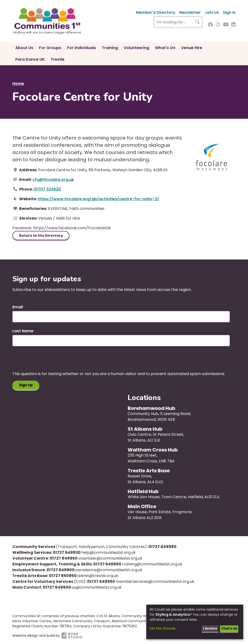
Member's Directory (156, 12)
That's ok (228, 628)
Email (18, 308)
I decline (207, 628)
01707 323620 (47, 189)
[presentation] (49, 362)
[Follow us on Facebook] (210, 25)
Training (110, 48)
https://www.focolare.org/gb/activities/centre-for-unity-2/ (98, 199)
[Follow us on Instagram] (218, 25)
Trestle (58, 59)
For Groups (50, 48)
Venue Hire (192, 48)
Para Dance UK (30, 59)
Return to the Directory (43, 236)
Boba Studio (72, 637)
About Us (24, 48)
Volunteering (136, 48)
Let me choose (163, 628)
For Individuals (81, 48)
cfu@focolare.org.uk (53, 180)
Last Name (23, 332)
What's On (165, 48)
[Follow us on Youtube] (226, 25)
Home (18, 84)
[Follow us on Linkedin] (233, 25)
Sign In (229, 12)
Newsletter (190, 12)
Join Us (212, 12)
